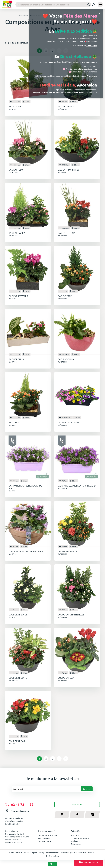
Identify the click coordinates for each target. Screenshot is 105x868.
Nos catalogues (11, 831)
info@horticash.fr (13, 824)
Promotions (92, 76)
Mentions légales (30, 853)
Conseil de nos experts (80, 838)
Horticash (75, 835)
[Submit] (88, 4)
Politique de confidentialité (49, 853)
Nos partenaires (44, 841)
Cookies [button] (91, 853)
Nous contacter (89, 862)
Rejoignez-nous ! (45, 838)
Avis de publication (13, 840)
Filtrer (52, 864)
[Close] (100, 13)
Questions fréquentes (14, 842)
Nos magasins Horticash (15, 834)
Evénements (76, 844)
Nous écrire (77, 804)
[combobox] (53, 5)
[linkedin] (92, 815)
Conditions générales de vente (17, 837)
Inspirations (76, 841)
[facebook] (77, 815)
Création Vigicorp (52, 856)
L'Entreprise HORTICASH (48, 835)
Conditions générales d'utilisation (74, 853)
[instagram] (62, 815)
